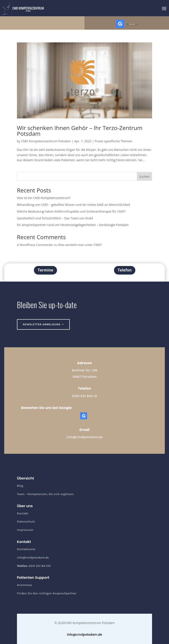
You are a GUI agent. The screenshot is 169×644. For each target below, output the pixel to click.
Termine (45, 270)
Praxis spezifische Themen (114, 141)
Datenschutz (26, 522)
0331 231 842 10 (85, 396)
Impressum (25, 530)
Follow (132, 24)
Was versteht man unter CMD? (80, 245)
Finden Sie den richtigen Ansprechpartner (47, 593)
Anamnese (25, 585)
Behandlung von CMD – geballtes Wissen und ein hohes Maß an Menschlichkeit (73, 205)
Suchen (144, 176)
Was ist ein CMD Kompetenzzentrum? (44, 198)
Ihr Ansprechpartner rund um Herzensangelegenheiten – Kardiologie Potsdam (73, 225)
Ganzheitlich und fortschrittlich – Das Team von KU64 (55, 218)
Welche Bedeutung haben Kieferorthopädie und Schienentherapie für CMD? (71, 211)
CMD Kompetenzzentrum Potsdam (46, 141)
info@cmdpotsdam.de (84, 437)
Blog (20, 486)
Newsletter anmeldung (42, 324)
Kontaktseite (26, 549)
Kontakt (23, 513)
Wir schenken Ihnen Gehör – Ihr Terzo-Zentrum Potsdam (80, 131)
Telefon (125, 270)
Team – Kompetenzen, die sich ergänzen (45, 494)
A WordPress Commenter (35, 245)
